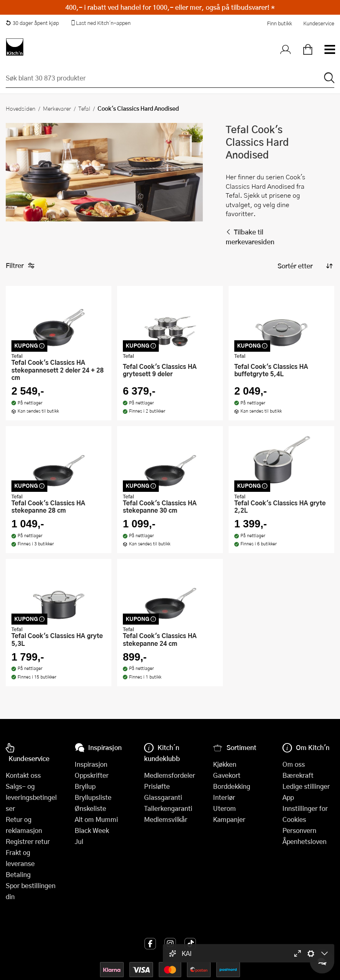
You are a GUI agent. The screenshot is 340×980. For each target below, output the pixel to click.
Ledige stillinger (306, 786)
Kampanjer (229, 819)
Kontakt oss (23, 775)
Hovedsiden (21, 108)
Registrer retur (28, 841)
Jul (79, 841)
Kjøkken (225, 764)
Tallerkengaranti (168, 808)
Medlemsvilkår (166, 819)
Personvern (299, 830)
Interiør (224, 797)
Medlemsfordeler (170, 775)
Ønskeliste (90, 808)
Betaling (18, 874)
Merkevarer (57, 108)
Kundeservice (319, 23)
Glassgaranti (163, 797)
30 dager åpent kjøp (32, 23)
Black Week (92, 830)
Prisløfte (157, 786)
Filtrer (20, 266)
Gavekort (227, 775)
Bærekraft (298, 775)
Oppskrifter (92, 775)
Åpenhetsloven (304, 841)
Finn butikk (279, 23)
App (288, 797)
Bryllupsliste (93, 797)
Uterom (224, 808)
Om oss (294, 764)
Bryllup (85, 786)
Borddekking (232, 786)
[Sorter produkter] (304, 266)
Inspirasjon (91, 764)
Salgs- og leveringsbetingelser (31, 797)
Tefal (84, 108)
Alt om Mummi (96, 819)
